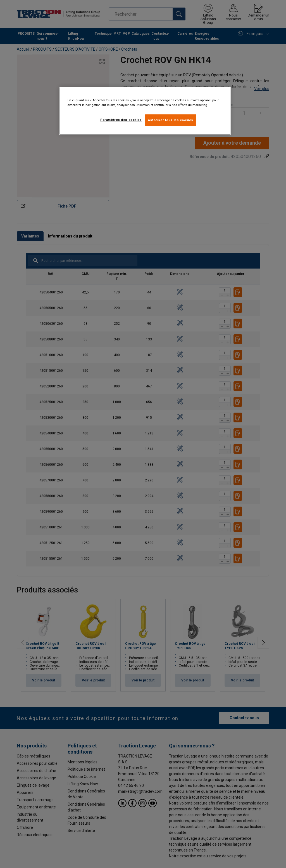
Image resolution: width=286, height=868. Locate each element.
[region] (145, 111)
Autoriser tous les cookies (171, 120)
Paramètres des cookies (121, 120)
